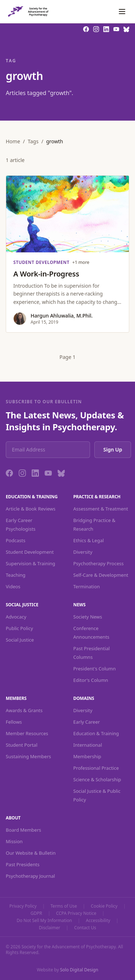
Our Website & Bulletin (31, 853)
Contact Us (85, 928)
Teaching (16, 575)
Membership (87, 756)
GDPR (36, 913)
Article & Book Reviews (31, 509)
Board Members (23, 830)
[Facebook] (9, 473)
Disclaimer (49, 928)
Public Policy (19, 628)
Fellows (14, 722)
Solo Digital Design (79, 970)
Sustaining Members (28, 756)
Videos (13, 586)
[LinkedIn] (35, 473)
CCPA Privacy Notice (76, 913)
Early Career (87, 722)
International (88, 745)
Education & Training (96, 733)
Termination (87, 586)
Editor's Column (91, 680)
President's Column (95, 669)
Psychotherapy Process (99, 563)
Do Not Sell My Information (44, 921)
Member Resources (27, 733)
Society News (88, 617)
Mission (14, 841)
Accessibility (98, 921)
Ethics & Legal (89, 540)
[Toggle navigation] (122, 12)
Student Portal (22, 745)
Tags (33, 141)
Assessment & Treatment (101, 509)
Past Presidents (23, 864)
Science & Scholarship (97, 779)
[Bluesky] (61, 473)
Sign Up (113, 449)
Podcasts (15, 540)
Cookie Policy (104, 906)
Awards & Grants (24, 710)
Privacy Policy (23, 906)
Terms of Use (64, 906)
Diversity (83, 552)
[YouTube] (48, 473)
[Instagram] (22, 473)
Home (13, 141)
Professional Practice (96, 768)
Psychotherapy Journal (30, 876)
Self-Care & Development (101, 575)
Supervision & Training (30, 563)
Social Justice (20, 640)
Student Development (30, 552)
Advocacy (16, 617)
